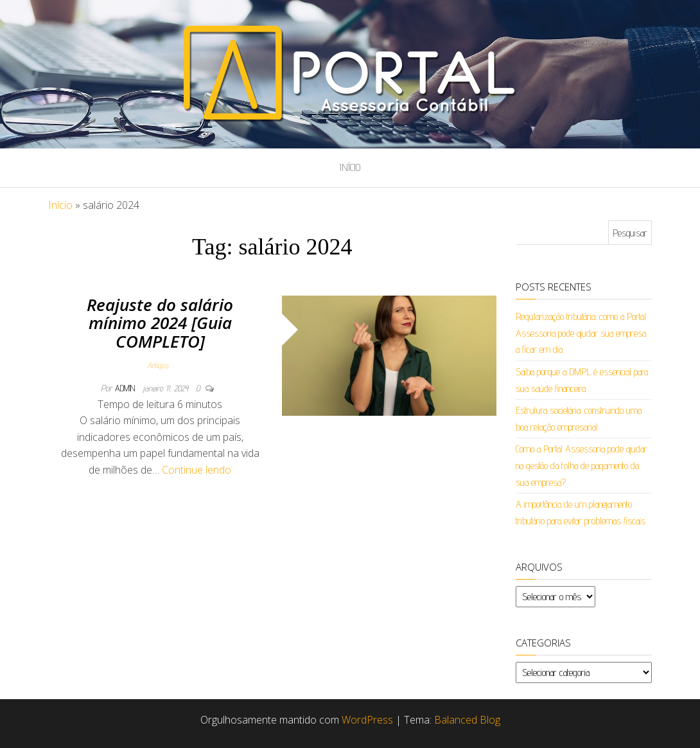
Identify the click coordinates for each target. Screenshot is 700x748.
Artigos (158, 365)
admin (126, 388)
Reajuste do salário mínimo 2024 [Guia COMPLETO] (160, 323)
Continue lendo (197, 470)
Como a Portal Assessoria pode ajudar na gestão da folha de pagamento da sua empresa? (582, 465)
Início (350, 167)
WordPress (367, 720)
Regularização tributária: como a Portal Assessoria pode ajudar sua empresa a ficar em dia (581, 333)
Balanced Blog (467, 720)
